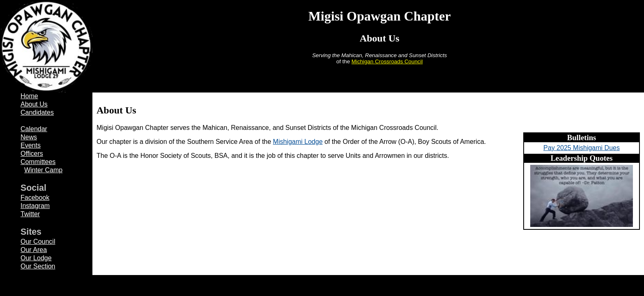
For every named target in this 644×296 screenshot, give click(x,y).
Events (31, 145)
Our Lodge (36, 258)
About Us (34, 104)
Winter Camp (43, 170)
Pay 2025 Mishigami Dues (582, 148)
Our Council (38, 242)
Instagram (35, 206)
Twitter (30, 214)
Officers (32, 154)
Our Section (38, 266)
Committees (38, 162)
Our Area (34, 250)
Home (29, 96)
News (29, 137)
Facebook (35, 198)
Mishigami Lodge (298, 142)
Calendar (34, 129)
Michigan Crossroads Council (387, 61)
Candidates (37, 112)
